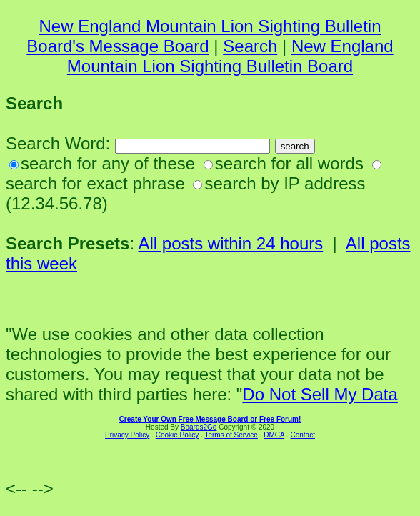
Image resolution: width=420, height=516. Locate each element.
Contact (302, 435)
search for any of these (108, 163)
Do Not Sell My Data (320, 394)
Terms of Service (231, 435)
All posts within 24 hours (230, 243)
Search (250, 46)
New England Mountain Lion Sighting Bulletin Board (230, 56)
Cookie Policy (177, 435)
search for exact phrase (95, 183)
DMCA (274, 435)
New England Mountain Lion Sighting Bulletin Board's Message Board (204, 36)
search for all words (289, 163)
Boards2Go (199, 427)
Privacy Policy (127, 435)
